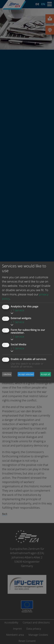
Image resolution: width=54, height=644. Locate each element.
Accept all (45, 374)
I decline (7, 374)
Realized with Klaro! (44, 379)
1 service (17, 310)
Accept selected (26, 374)
